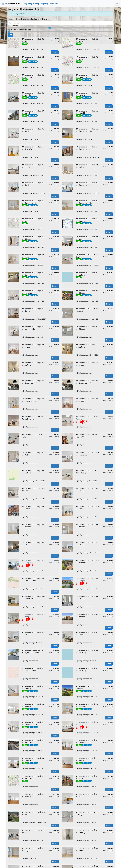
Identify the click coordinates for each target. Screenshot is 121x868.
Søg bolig (27, 4)
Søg (10, 35)
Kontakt (54, 4)
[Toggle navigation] (117, 4)
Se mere (55, 52)
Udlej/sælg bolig (41, 4)
